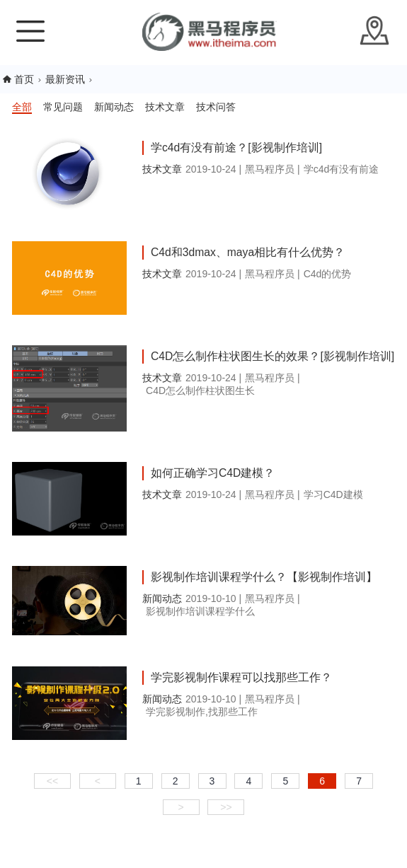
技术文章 (165, 107)
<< (52, 781)
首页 (24, 79)
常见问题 (63, 107)
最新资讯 (65, 79)
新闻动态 (114, 107)
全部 (22, 107)
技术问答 (216, 107)
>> (226, 807)
